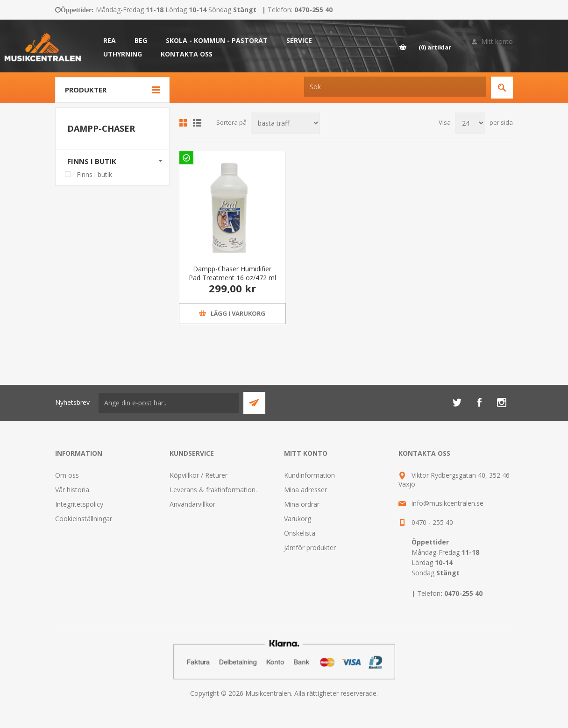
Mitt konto (497, 41)
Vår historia (72, 490)
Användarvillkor (192, 504)
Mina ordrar (302, 504)
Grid (183, 123)
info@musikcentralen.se (447, 503)
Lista (197, 123)
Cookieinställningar (84, 519)
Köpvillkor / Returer (199, 475)
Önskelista (300, 533)
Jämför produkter (310, 548)
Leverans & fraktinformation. (213, 490)
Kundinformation (309, 475)
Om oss (67, 475)
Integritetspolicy (79, 504)
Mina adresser (305, 490)
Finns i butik (92, 161)
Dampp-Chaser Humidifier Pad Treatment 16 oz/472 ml (232, 273)
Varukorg (298, 519)
